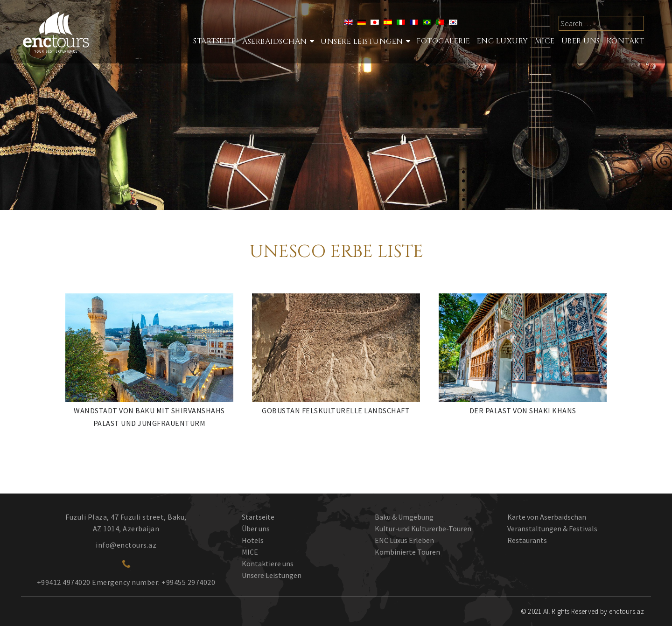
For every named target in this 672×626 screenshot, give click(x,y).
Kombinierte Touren (407, 552)
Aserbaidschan (275, 42)
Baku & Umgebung (404, 517)
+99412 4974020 (64, 582)
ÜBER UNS (581, 41)
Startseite (258, 517)
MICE (545, 41)
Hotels (253, 540)
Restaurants (527, 540)
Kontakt (626, 41)
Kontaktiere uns (268, 563)
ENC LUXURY (503, 41)
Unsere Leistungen (362, 42)
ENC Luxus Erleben (404, 540)
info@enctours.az (126, 545)
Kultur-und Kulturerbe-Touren (423, 529)
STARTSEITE (214, 41)
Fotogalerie (444, 41)
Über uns (256, 529)
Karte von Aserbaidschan (547, 517)
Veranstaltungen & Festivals (552, 529)
